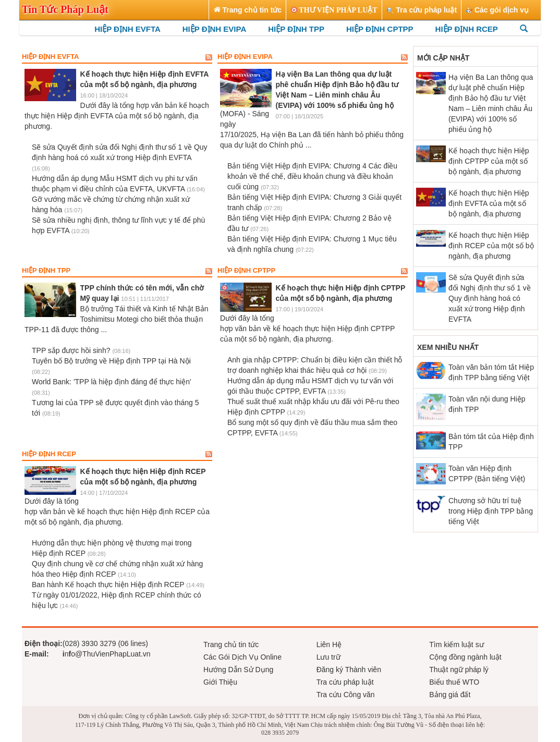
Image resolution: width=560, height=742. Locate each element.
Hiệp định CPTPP (246, 271)
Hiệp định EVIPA (245, 57)
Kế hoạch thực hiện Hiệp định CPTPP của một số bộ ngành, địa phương (489, 161)
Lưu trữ (328, 657)
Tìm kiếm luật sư (456, 644)
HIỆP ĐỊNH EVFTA (127, 29)
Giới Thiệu (220, 682)
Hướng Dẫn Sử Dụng (238, 670)
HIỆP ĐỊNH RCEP (467, 29)
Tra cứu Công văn (346, 695)
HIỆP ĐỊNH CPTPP (380, 29)
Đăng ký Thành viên (349, 670)
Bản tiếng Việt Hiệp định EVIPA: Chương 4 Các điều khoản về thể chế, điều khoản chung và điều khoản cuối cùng (312, 176)
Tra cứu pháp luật (345, 682)
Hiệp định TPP (46, 271)
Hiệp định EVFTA (50, 57)
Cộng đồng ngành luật (465, 657)
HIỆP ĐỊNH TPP (296, 29)
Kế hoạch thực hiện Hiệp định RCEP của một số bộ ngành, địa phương (491, 246)
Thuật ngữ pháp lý (459, 670)
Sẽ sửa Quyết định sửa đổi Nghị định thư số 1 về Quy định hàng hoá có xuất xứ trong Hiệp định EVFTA (120, 157)
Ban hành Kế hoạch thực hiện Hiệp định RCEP (118, 585)
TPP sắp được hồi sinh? (81, 350)
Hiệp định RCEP (49, 454)
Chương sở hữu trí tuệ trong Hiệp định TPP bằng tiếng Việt (491, 511)
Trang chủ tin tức (231, 644)
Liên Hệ (329, 644)
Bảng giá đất (450, 695)
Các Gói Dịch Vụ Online (242, 657)
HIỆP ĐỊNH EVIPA (214, 29)
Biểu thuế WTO (454, 682)
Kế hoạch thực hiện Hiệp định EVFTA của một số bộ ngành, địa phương (489, 203)
